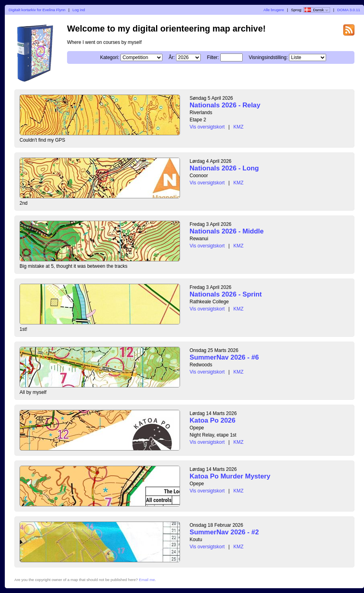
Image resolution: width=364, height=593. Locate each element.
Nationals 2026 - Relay (225, 105)
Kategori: (110, 57)
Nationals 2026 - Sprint (226, 294)
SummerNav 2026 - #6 (224, 357)
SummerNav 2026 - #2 (224, 532)
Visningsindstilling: (268, 57)
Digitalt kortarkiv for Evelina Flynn (37, 10)
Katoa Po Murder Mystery (230, 476)
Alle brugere (274, 10)
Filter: (213, 57)
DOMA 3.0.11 (349, 10)
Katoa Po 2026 (213, 420)
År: (171, 57)
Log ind (78, 10)
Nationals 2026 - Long (224, 168)
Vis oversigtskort (207, 127)
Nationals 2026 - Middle (227, 231)
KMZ (238, 127)
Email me (147, 580)
